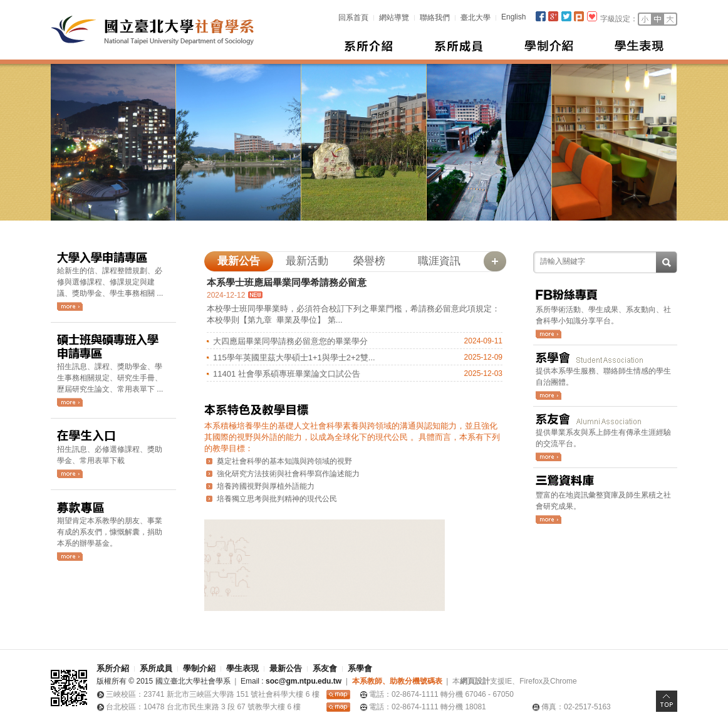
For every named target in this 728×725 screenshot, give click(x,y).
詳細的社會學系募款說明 (70, 556)
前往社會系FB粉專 (549, 334)
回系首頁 (353, 18)
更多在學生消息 (70, 474)
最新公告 (286, 668)
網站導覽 (394, 18)
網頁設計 (475, 681)
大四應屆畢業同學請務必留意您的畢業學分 (290, 341)
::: (332, 17)
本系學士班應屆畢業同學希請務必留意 (287, 282)
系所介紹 (369, 46)
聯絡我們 (435, 18)
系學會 (360, 668)
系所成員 (459, 46)
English (513, 17)
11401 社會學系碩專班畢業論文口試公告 (287, 374)
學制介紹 (549, 46)
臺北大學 (476, 18)
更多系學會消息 (549, 395)
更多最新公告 (495, 261)
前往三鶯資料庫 (549, 519)
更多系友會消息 (549, 457)
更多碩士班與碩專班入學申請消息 (70, 402)
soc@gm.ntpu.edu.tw (304, 681)
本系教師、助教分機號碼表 (397, 681)
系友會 (325, 668)
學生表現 (640, 46)
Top (667, 701)
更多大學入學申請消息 (70, 306)
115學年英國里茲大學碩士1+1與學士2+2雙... (294, 357)
